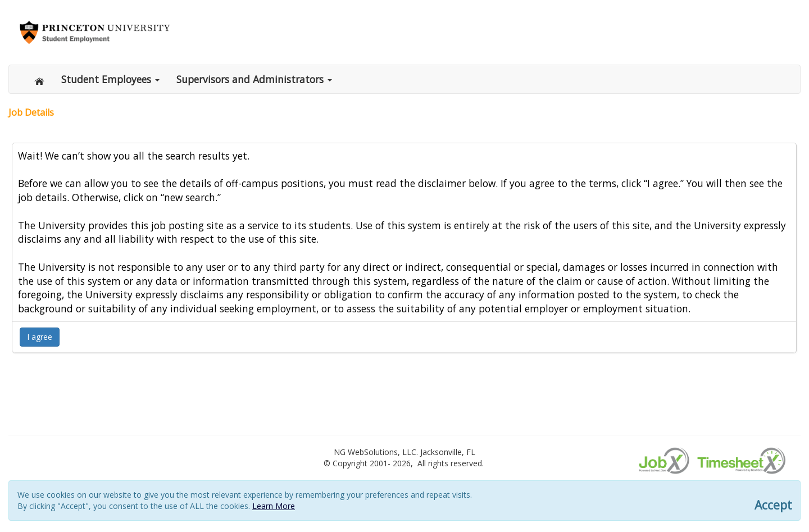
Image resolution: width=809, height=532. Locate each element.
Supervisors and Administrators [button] (254, 79)
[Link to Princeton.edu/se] (95, 31)
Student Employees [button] (110, 79)
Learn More (274, 506)
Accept (773, 505)
